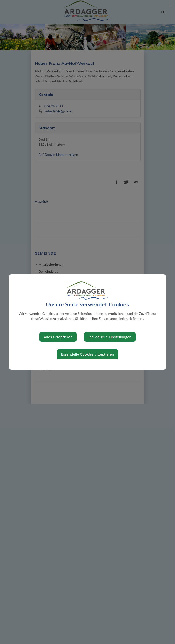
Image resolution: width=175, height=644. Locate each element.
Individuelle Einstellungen (110, 337)
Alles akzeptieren (58, 337)
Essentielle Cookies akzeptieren (87, 354)
